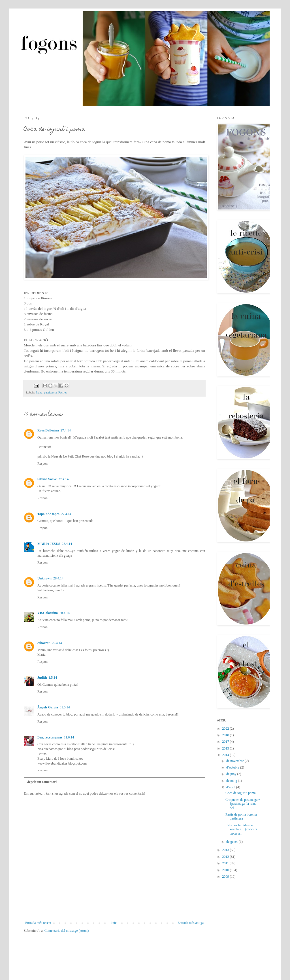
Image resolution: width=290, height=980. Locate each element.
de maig (232, 781)
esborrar (44, 643)
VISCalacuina (48, 613)
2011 (226, 863)
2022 (226, 729)
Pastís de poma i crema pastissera (241, 816)
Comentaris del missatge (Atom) (67, 931)
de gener (233, 842)
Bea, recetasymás (50, 737)
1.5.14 (53, 678)
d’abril (231, 787)
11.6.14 (69, 737)
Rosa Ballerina (48, 430)
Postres (63, 392)
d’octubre (233, 767)
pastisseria (50, 392)
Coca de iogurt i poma (241, 793)
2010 (226, 870)
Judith (42, 678)
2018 (226, 735)
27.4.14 (66, 430)
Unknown (44, 578)
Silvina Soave (47, 479)
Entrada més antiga (191, 923)
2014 (226, 755)
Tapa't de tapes (48, 514)
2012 (226, 857)
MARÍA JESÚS (49, 544)
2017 (226, 742)
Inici (114, 923)
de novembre (235, 761)
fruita (39, 392)
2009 (226, 877)
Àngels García (48, 707)
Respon (42, 463)
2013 (226, 850)
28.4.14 (67, 544)
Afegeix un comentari (41, 782)
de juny (232, 774)
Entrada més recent (38, 923)
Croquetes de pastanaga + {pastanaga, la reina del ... (243, 804)
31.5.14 (65, 707)
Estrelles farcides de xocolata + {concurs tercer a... (241, 829)
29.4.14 (57, 643)
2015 (226, 748)
